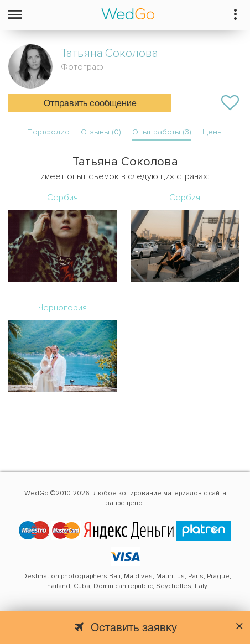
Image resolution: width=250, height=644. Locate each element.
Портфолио (48, 132)
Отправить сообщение (90, 104)
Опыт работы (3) (162, 132)
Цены (213, 132)
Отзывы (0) (101, 132)
